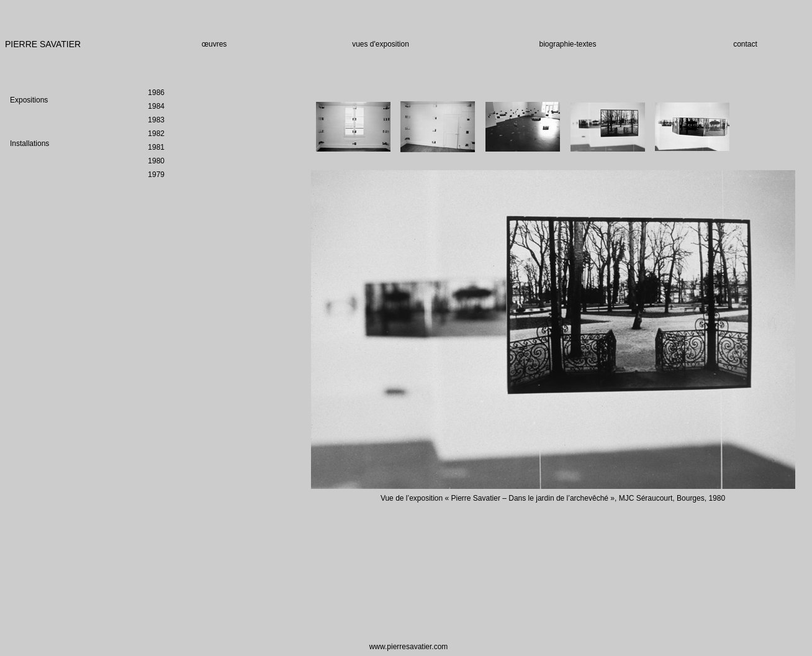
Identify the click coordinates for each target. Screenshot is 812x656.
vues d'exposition (381, 44)
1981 (156, 147)
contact (745, 44)
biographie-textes (567, 44)
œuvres (214, 44)
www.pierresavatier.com (409, 647)
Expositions (29, 100)
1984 (156, 106)
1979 (156, 175)
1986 (156, 93)
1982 (156, 134)
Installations (29, 143)
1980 (156, 161)
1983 (156, 120)
